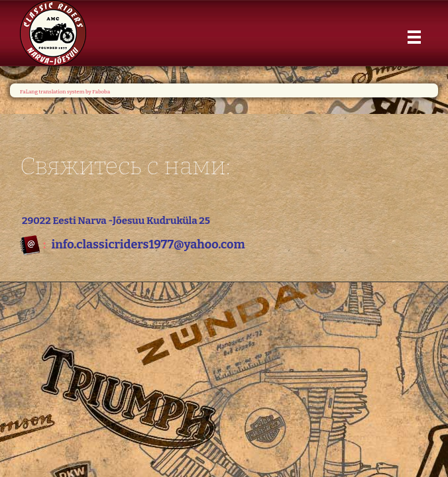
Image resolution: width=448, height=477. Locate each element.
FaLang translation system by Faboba (65, 92)
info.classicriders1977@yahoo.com (148, 244)
